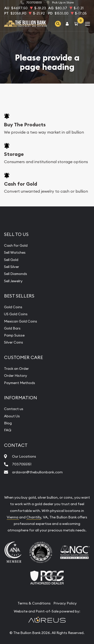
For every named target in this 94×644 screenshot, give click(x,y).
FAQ (8, 430)
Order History (16, 376)
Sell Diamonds (16, 274)
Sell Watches (15, 252)
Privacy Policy (65, 603)
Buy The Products (25, 125)
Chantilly (34, 517)
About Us (12, 416)
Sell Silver (12, 267)
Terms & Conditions (34, 603)
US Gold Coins (16, 314)
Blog (8, 423)
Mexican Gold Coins (21, 321)
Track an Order (16, 369)
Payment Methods (20, 383)
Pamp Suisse (14, 335)
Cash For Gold (16, 245)
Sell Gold (11, 260)
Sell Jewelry (13, 281)
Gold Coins (13, 307)
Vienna (13, 517)
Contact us (14, 409)
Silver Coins (14, 342)
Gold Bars (12, 328)
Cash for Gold (21, 184)
